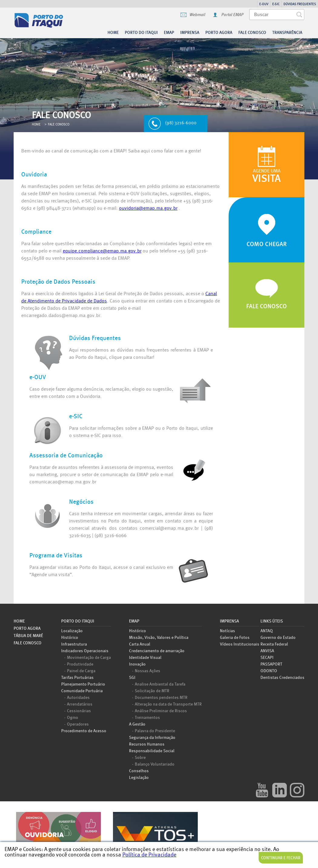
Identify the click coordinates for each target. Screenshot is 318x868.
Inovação (137, 664)
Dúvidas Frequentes (300, 4)
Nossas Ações (147, 670)
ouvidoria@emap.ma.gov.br (148, 208)
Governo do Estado (278, 637)
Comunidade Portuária (82, 691)
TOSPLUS (155, 835)
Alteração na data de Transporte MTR (168, 704)
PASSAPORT (271, 664)
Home (113, 32)
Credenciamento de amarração (157, 651)
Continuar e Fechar (281, 858)
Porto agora (219, 32)
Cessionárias (79, 710)
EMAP (169, 32)
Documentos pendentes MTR (161, 697)
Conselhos (139, 771)
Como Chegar (267, 244)
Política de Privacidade (149, 855)
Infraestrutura (74, 644)
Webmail (197, 15)
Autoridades (78, 697)
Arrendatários (80, 704)
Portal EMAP (232, 15)
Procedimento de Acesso (84, 731)
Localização (72, 631)
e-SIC (276, 4)
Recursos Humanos (147, 744)
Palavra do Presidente (155, 730)
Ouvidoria (58, 835)
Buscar (301, 15)
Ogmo (73, 717)
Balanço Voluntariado (155, 764)
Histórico (70, 637)
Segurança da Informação (152, 737)
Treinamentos (147, 717)
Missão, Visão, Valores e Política (159, 637)
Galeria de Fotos (235, 637)
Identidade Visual (145, 657)
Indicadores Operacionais (85, 651)
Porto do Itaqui (63, 22)
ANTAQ (267, 631)
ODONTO (269, 671)
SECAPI (267, 657)
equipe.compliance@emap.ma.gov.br (102, 251)
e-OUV (264, 4)
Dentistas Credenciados (282, 677)
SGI (132, 677)
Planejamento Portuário (83, 684)
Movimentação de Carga (89, 657)
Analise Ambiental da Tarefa (160, 684)
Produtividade (80, 664)
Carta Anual (140, 644)
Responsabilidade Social (152, 751)
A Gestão (137, 724)
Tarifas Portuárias (77, 677)
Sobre (140, 757)
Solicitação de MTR (152, 690)
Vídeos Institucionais (240, 644)
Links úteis (272, 621)
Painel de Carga (81, 670)
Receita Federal (274, 644)
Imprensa (190, 32)
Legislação (139, 777)
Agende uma (267, 176)
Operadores (78, 724)
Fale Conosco (252, 32)
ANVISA (267, 651)
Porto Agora (27, 628)
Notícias (227, 631)
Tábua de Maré (28, 636)
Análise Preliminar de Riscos (161, 710)
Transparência (287, 32)
